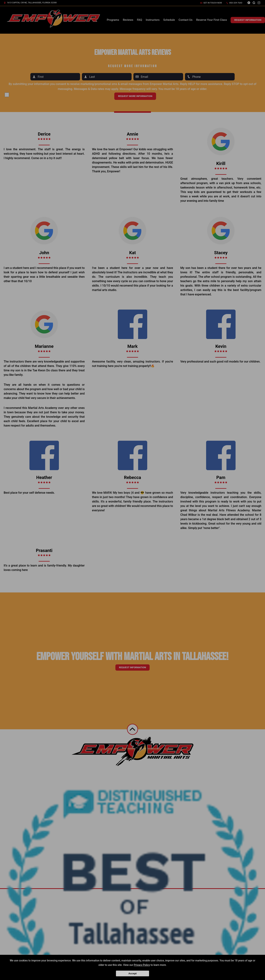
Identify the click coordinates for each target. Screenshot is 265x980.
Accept (132, 973)
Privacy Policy (142, 965)
